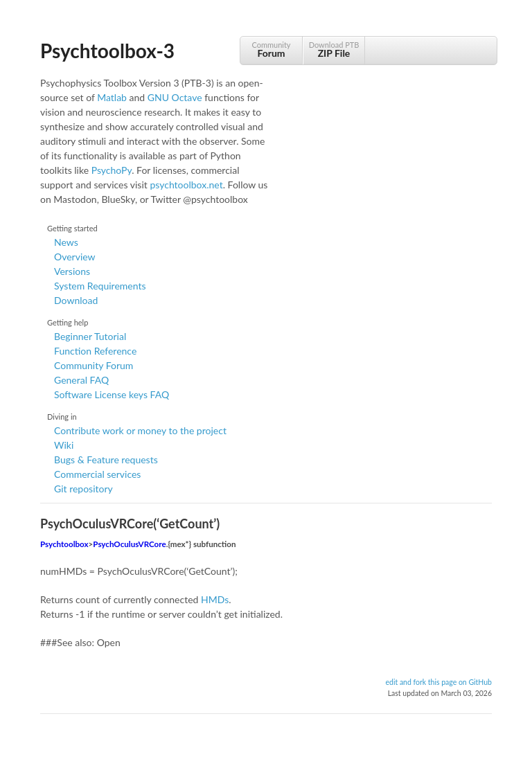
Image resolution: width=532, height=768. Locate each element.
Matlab (112, 97)
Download (76, 300)
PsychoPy (112, 170)
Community (271, 50)
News (66, 242)
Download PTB (334, 50)
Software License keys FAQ (112, 394)
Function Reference (95, 351)
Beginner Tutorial (90, 336)
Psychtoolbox (64, 544)
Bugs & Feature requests (106, 459)
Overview (75, 257)
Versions (72, 271)
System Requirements (100, 286)
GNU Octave (175, 97)
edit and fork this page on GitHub (438, 682)
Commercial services (97, 474)
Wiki (64, 445)
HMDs (215, 599)
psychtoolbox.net (186, 185)
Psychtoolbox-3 (107, 51)
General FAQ (81, 380)
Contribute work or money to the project (140, 430)
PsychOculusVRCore (129, 544)
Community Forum (94, 365)
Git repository (83, 489)
